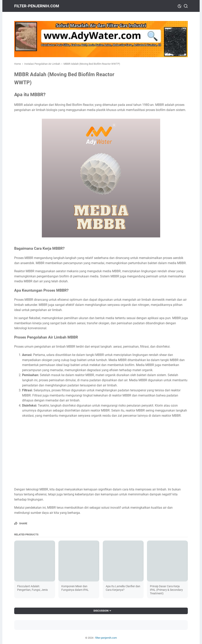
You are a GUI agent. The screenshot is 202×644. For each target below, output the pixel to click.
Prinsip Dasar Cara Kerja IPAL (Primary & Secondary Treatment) (166, 590)
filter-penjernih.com (37, 6)
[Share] (21, 523)
